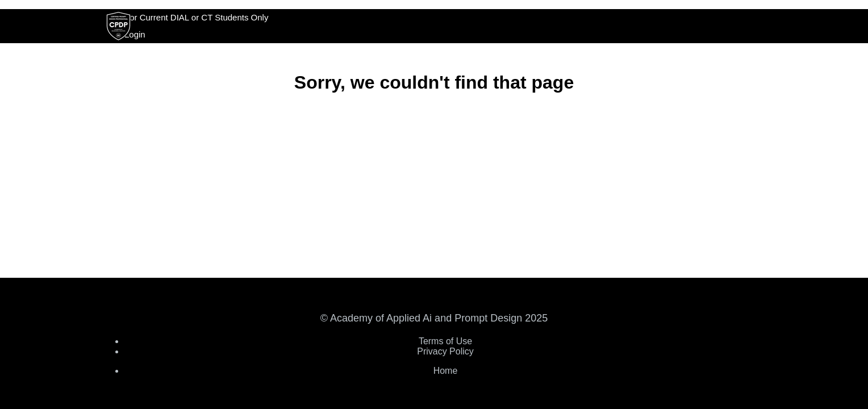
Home (446, 371)
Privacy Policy (445, 351)
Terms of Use (445, 341)
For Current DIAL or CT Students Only (196, 17)
